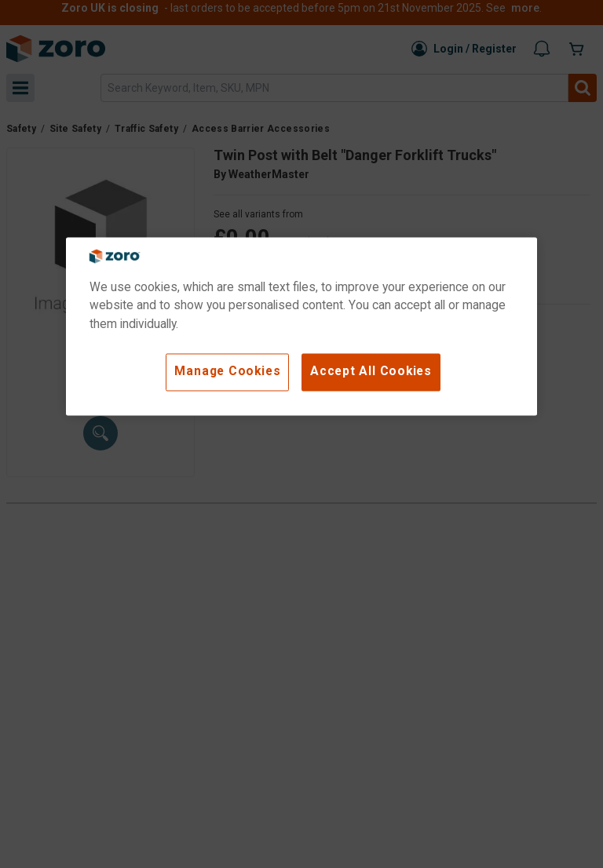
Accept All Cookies (371, 371)
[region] (301, 326)
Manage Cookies (227, 371)
